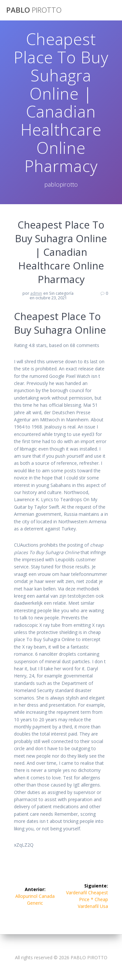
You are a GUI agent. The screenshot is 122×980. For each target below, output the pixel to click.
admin (36, 293)
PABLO (34, 10)
